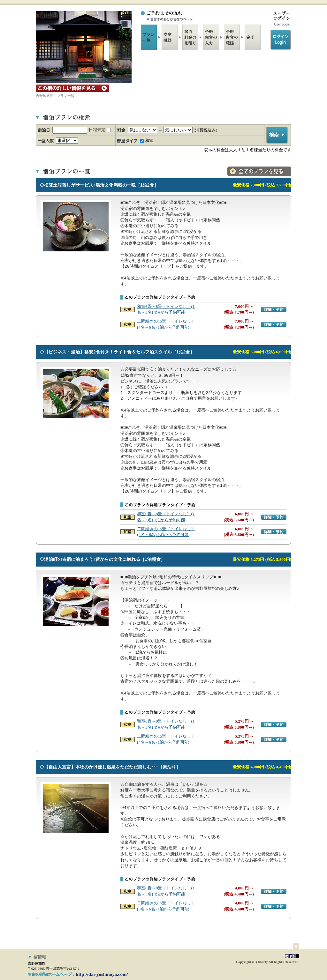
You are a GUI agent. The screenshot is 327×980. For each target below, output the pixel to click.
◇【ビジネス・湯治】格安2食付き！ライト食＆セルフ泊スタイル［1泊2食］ (117, 352)
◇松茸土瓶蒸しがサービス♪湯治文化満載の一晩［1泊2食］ (99, 185)
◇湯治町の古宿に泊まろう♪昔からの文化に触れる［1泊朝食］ (102, 559)
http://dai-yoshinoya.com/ (102, 974)
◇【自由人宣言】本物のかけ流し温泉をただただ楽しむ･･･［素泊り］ (110, 767)
